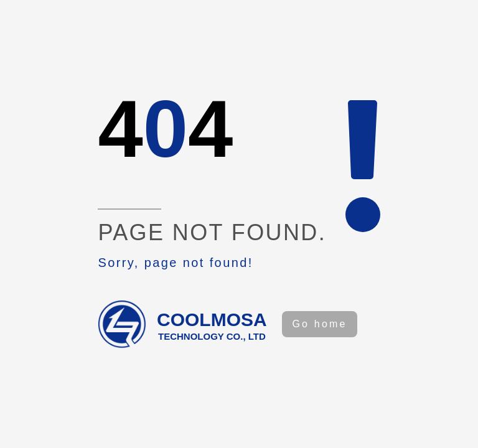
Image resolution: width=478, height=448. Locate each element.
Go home (319, 324)
